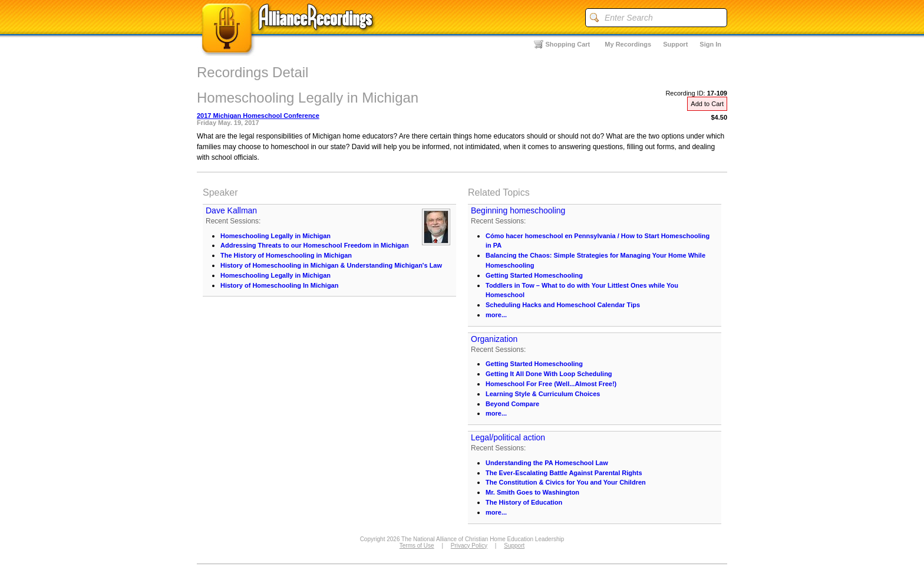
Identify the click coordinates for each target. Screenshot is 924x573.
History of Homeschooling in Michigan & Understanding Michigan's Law (331, 265)
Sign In (710, 44)
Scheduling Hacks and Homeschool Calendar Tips (563, 305)
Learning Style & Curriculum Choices (543, 394)
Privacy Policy (469, 546)
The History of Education (524, 502)
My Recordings (628, 44)
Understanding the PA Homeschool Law (547, 463)
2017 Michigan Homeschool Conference (258, 116)
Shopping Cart (568, 44)
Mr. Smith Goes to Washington (532, 492)
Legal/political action (508, 437)
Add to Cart (707, 104)
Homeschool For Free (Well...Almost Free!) (551, 384)
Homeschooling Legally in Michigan (275, 236)
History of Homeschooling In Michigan (279, 285)
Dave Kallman (231, 210)
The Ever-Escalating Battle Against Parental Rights (564, 473)
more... (496, 315)
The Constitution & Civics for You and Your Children (566, 482)
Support (675, 44)
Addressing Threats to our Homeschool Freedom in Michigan (315, 245)
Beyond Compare (512, 404)
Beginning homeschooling (518, 210)
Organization (494, 339)
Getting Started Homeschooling (534, 275)
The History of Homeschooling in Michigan (286, 255)
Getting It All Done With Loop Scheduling (549, 374)
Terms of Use (417, 546)
